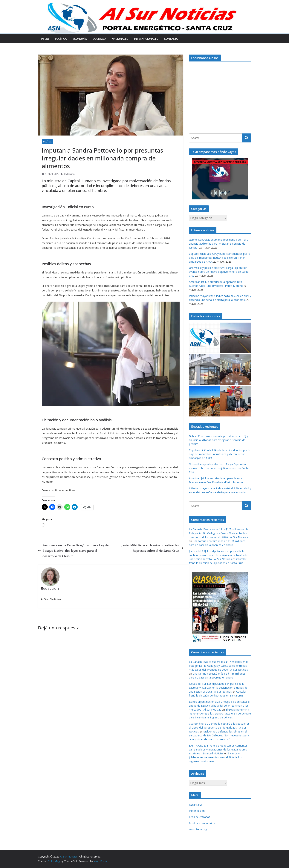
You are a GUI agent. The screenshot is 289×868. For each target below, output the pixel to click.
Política (61, 39)
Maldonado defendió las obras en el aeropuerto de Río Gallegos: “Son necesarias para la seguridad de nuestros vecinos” (219, 735)
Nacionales (120, 39)
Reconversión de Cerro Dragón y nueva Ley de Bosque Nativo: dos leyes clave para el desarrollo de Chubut (73, 551)
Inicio (45, 39)
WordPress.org (198, 829)
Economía (80, 39)
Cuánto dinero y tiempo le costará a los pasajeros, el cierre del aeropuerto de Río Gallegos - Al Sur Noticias (220, 728)
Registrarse (196, 805)
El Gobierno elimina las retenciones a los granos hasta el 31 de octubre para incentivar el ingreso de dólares (220, 713)
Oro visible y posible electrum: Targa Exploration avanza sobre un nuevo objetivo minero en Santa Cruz (219, 272)
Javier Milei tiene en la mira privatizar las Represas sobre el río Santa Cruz (152, 548)
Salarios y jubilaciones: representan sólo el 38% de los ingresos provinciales (215, 757)
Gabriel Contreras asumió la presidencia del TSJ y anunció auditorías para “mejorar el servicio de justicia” (218, 244)
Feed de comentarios (202, 823)
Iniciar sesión (197, 811)
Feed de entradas (199, 817)
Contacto (171, 39)
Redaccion (69, 174)
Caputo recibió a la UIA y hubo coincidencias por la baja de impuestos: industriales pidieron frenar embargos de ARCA (220, 258)
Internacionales (146, 39)
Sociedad (99, 39)
